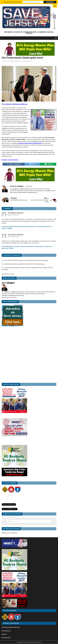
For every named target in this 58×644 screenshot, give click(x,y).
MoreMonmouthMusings (20, 104)
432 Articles (29, 186)
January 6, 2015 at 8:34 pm (13, 215)
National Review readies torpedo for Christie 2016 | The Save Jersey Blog (24, 264)
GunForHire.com (6, 631)
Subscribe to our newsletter (9, 533)
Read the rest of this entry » (10, 160)
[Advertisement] (14, 355)
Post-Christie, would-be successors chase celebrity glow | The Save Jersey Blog (26, 260)
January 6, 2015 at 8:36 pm (13, 237)
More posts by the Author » (9, 297)
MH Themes (38, 642)
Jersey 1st (4, 634)
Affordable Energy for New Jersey (11, 627)
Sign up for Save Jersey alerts (12, 2)
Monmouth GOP (6, 638)
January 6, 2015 (7, 61)
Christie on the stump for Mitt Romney (30, 143)
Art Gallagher (16, 61)
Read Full (21, 296)
